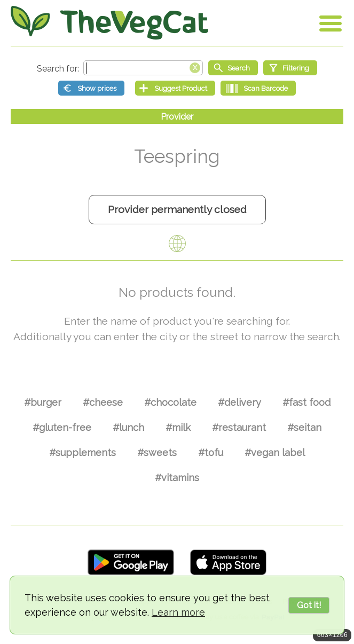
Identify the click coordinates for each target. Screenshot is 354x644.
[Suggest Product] (175, 88)
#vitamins (177, 478)
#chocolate (170, 402)
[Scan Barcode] (258, 88)
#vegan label (275, 453)
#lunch (128, 427)
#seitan (304, 427)
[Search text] (143, 68)
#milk (178, 427)
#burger (43, 402)
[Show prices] (91, 88)
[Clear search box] (195, 67)
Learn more (178, 612)
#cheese (103, 402)
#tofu (211, 453)
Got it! (309, 605)
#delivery (239, 402)
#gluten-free (62, 427)
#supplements (82, 453)
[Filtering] (290, 68)
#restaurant (239, 427)
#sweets (157, 453)
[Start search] (233, 68)
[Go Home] (109, 23)
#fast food (306, 402)
